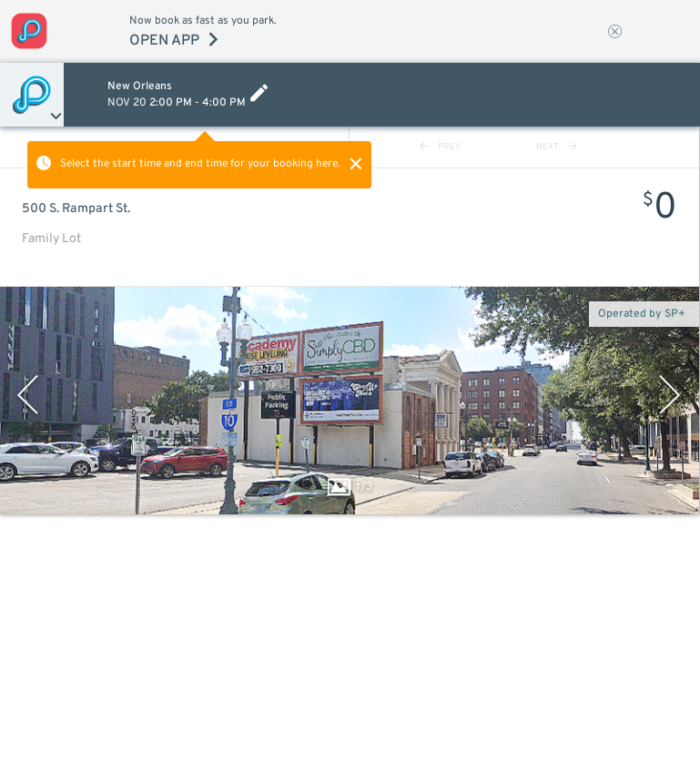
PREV (441, 147)
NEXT (557, 147)
